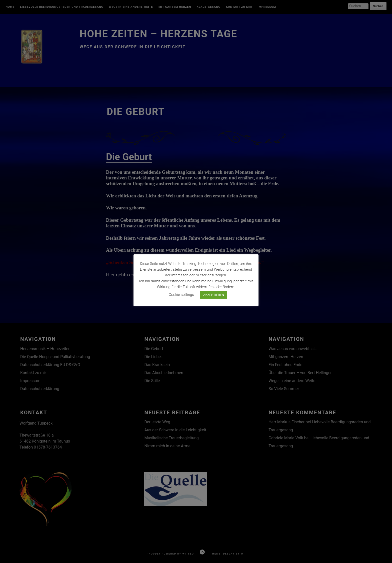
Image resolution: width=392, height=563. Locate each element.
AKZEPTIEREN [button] (214, 295)
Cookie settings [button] (181, 295)
